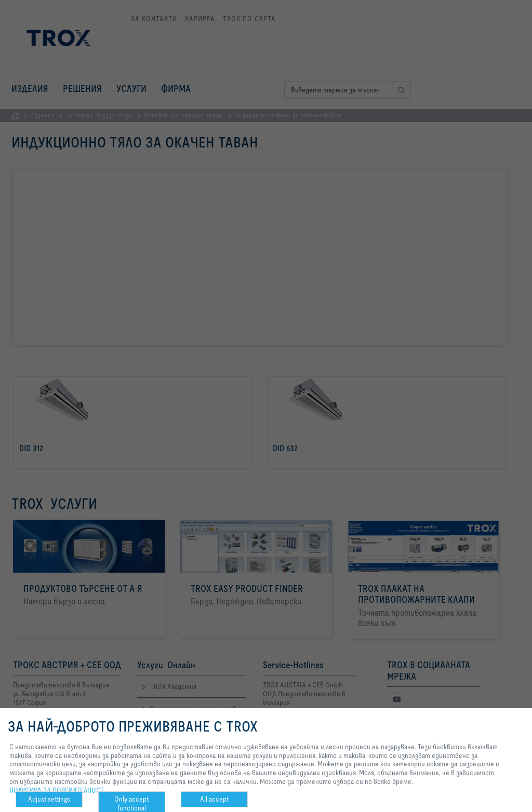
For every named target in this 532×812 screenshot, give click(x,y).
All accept (214, 799)
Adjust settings (49, 799)
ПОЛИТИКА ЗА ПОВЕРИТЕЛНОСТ (57, 790)
